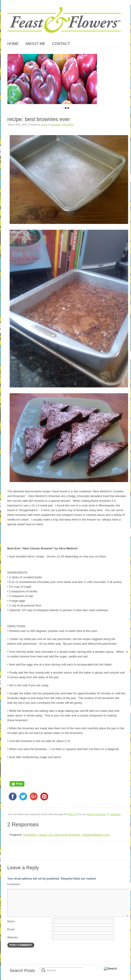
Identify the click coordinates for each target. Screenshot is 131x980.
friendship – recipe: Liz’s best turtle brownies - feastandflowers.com (66, 835)
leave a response (97, 814)
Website (13, 937)
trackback (115, 814)
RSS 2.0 (72, 814)
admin (44, 125)
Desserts (56, 125)
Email (11, 929)
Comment (14, 884)
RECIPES (68, 125)
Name (11, 921)
